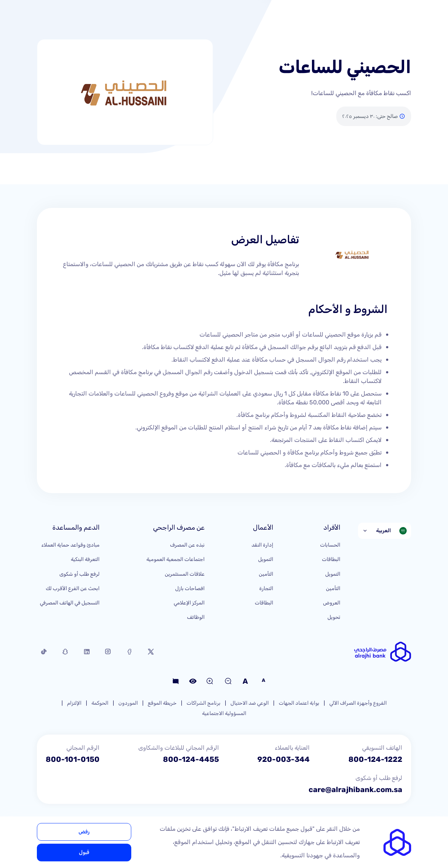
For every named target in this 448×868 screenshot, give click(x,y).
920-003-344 (284, 759)
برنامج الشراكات (204, 703)
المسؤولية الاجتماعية (224, 713)
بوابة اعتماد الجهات (299, 703)
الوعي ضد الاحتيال (250, 703)
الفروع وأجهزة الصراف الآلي (358, 703)
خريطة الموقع (162, 703)
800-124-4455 (191, 759)
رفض (84, 832)
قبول (84, 852)
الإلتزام (74, 703)
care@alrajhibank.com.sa (355, 789)
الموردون (128, 703)
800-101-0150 (73, 759)
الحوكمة (100, 703)
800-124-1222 (375, 759)
